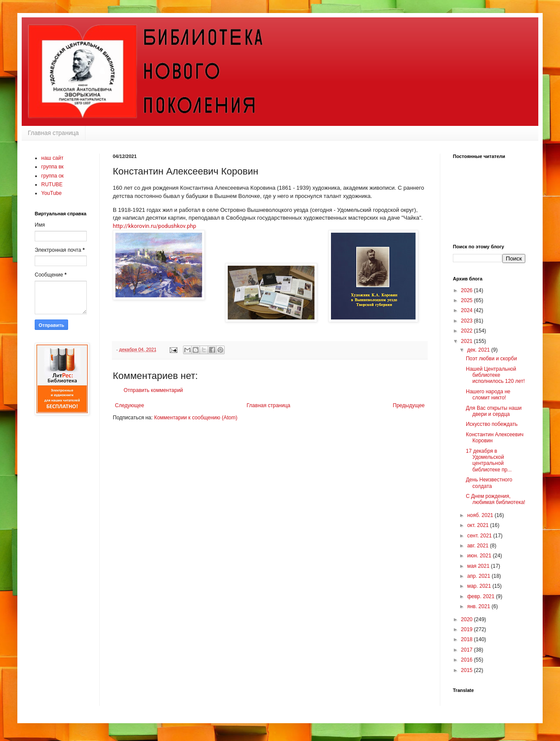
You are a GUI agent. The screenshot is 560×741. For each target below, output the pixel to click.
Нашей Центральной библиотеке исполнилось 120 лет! (495, 375)
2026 (468, 290)
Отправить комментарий (153, 390)
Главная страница (53, 133)
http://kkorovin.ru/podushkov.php (154, 226)
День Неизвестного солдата (489, 483)
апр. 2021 (480, 576)
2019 (468, 629)
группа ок (52, 176)
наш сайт (52, 158)
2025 (468, 300)
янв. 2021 (479, 606)
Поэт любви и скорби (491, 359)
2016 (468, 660)
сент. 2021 (480, 536)
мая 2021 (479, 566)
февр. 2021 (481, 596)
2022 (468, 331)
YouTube (51, 193)
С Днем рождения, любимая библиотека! (496, 499)
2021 (468, 341)
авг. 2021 (479, 546)
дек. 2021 (479, 350)
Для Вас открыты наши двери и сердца (494, 411)
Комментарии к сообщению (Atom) (196, 418)
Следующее (129, 405)
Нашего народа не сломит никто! (488, 395)
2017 (468, 650)
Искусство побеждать (492, 424)
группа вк (52, 167)
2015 (468, 670)
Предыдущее (409, 405)
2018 (468, 639)
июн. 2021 (480, 556)
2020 (468, 619)
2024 (468, 310)
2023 (468, 321)
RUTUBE (52, 184)
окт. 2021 (479, 525)
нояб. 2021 (481, 515)
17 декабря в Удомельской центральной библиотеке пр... (489, 460)
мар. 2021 (480, 586)
